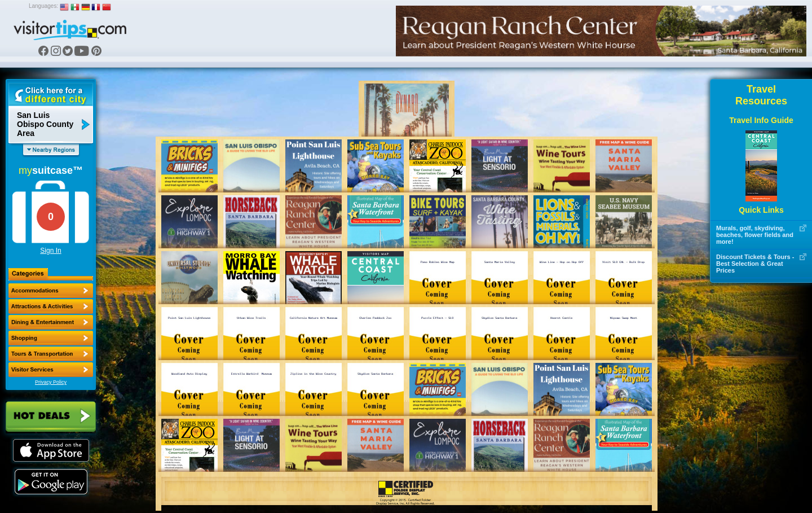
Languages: (43, 6)
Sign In (50, 251)
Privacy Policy (51, 382)
